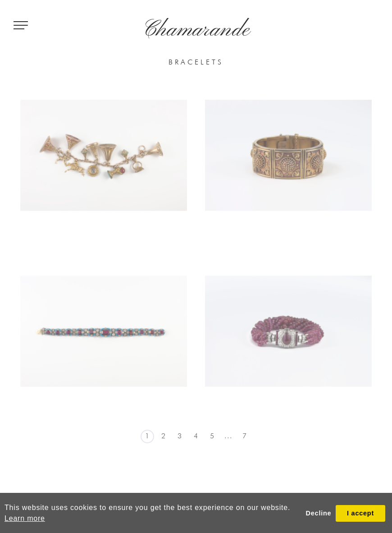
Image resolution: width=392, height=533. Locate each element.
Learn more (25, 518)
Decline (319, 513)
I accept (360, 513)
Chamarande (196, 30)
